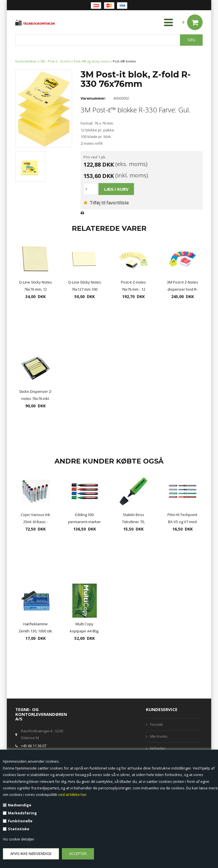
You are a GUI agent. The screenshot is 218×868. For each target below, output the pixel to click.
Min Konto (159, 736)
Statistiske (19, 829)
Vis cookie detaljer (19, 839)
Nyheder (158, 748)
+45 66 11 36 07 (34, 746)
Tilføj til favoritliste (106, 203)
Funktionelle (20, 821)
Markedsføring (22, 813)
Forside (157, 724)
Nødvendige (20, 805)
